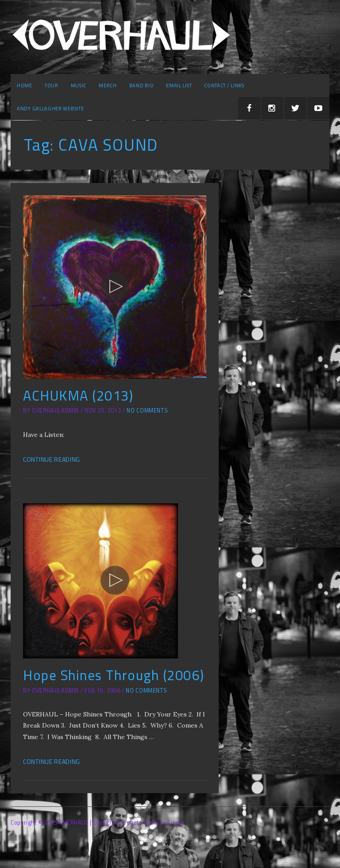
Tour (52, 85)
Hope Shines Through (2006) (114, 675)
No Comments (147, 411)
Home (25, 85)
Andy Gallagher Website (50, 108)
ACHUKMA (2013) (78, 395)
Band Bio (142, 85)
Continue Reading (52, 459)
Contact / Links (224, 85)
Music (79, 85)
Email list (179, 85)
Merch (108, 85)
